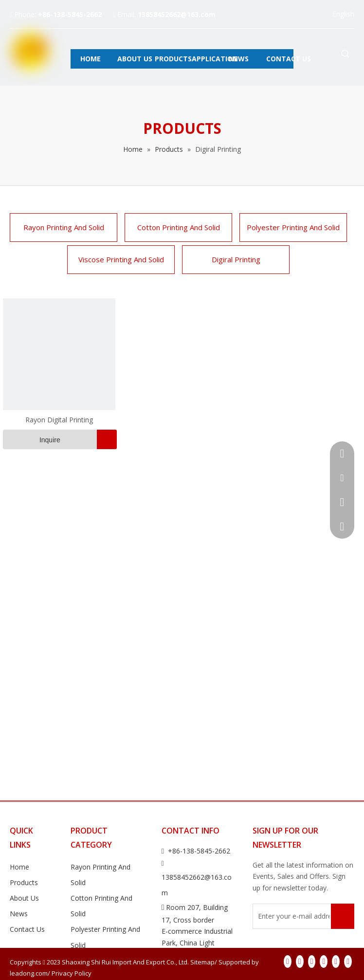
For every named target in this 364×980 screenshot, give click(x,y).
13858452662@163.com (177, 14)
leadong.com (29, 973)
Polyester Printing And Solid (293, 227)
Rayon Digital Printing (59, 420)
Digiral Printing (236, 259)
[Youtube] (324, 962)
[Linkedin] (300, 962)
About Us (24, 898)
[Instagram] (336, 962)
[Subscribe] (343, 916)
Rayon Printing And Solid (64, 227)
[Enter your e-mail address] (291, 916)
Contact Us (27, 929)
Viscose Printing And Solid (121, 259)
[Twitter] (312, 962)
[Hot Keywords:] (346, 54)
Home (19, 867)
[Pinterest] (348, 962)
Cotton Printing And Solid (179, 227)
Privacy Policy (72, 973)
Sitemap (202, 962)
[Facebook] (288, 962)
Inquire (32, 439)
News (19, 914)
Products (24, 882)
